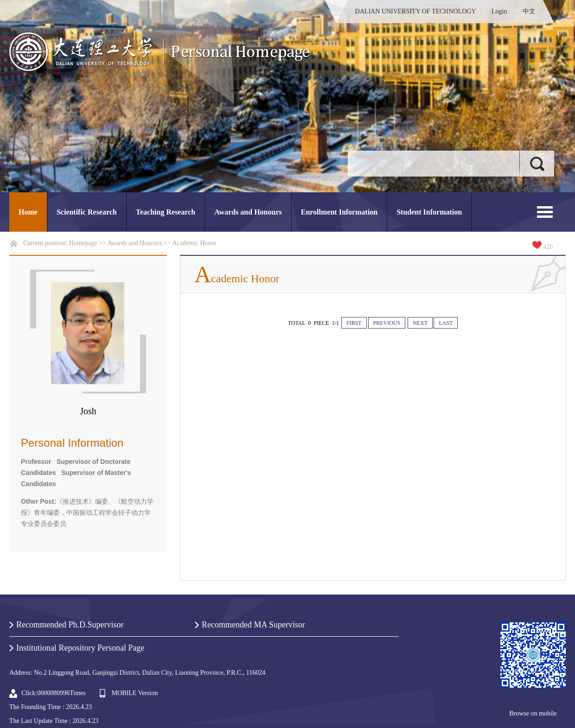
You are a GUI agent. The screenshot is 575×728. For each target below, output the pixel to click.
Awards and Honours (248, 212)
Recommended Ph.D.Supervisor (70, 625)
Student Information (429, 212)
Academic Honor (194, 243)
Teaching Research (166, 212)
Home (28, 212)
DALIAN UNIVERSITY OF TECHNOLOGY (416, 11)
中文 (529, 11)
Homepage (83, 243)
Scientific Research (87, 212)
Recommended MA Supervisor (253, 625)
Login (499, 11)
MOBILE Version (135, 693)
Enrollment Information (339, 212)
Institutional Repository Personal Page (80, 648)
